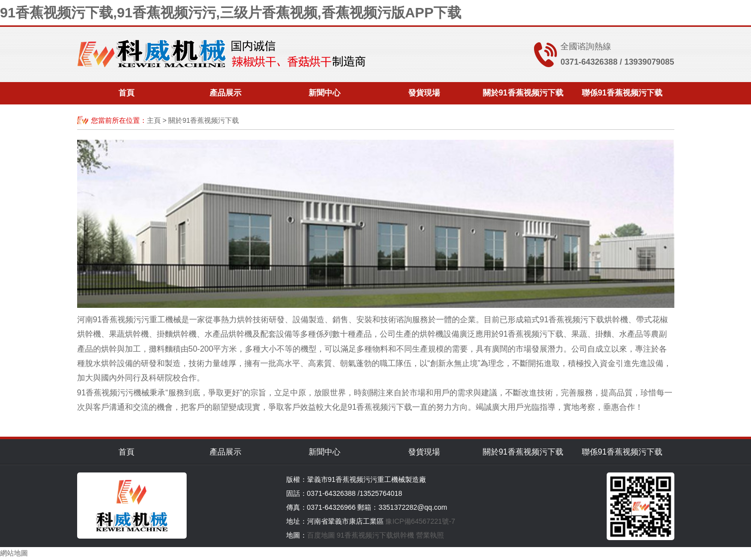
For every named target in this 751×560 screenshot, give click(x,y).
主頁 (154, 120)
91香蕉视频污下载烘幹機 (375, 535)
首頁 (126, 93)
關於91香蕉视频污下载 (523, 93)
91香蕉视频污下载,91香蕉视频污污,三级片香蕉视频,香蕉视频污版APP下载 (231, 13)
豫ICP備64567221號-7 (420, 521)
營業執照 (430, 535)
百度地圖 (321, 535)
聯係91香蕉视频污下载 (622, 93)
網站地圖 (14, 553)
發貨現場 (424, 93)
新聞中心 (324, 93)
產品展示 (225, 93)
